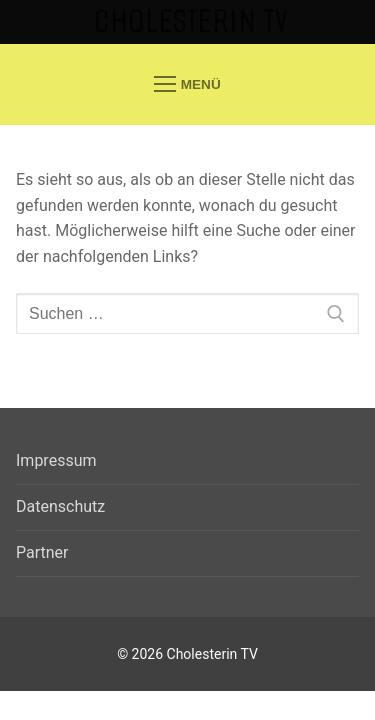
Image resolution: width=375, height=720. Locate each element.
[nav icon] (187, 84)
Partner (42, 552)
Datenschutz (60, 506)
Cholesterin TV (191, 21)
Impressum (56, 460)
